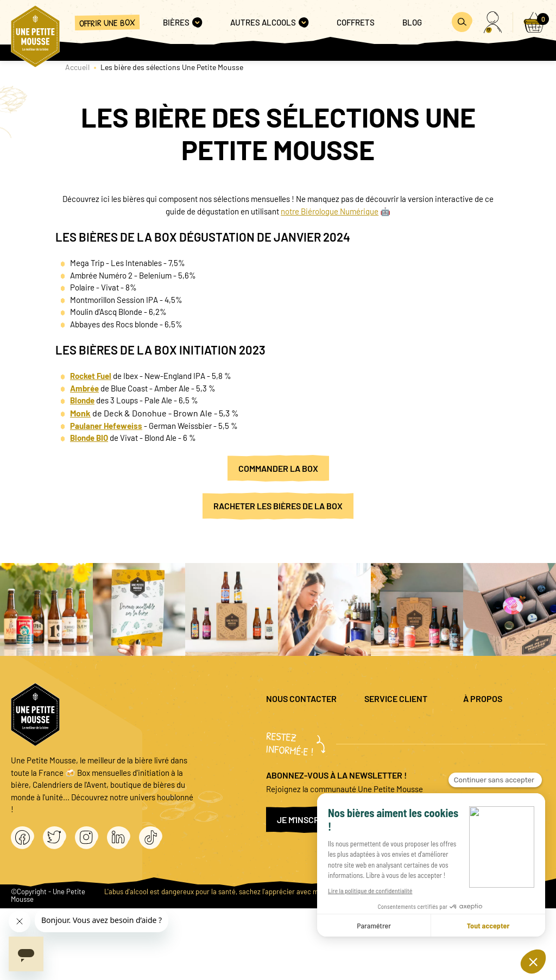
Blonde (82, 400)
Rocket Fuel (91, 376)
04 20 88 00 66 (291, 765)
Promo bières (411, 753)
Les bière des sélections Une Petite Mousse (172, 67)
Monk (80, 413)
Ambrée (84, 388)
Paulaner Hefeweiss (106, 426)
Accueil (77, 67)
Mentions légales (504, 723)
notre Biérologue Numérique (330, 211)
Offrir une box (107, 23)
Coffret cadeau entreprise (414, 777)
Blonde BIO (89, 438)
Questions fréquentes (407, 729)
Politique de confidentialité (500, 747)
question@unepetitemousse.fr (319, 723)
